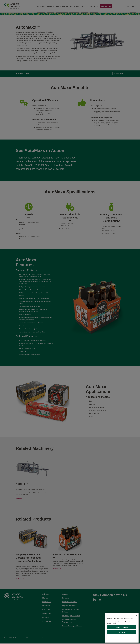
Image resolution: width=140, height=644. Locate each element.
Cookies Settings (122, 637)
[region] (122, 628)
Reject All (122, 632)
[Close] (136, 616)
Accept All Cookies (122, 627)
